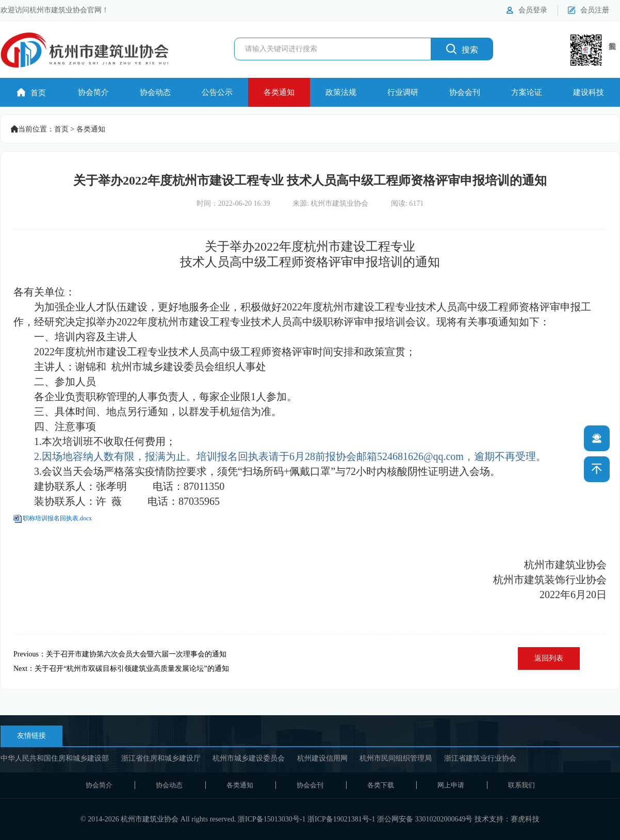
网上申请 (451, 785)
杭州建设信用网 (322, 758)
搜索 (462, 49)
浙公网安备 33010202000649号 (425, 819)
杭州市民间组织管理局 (396, 758)
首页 (31, 93)
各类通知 (279, 92)
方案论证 (527, 92)
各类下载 (381, 785)
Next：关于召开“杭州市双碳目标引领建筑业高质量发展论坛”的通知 (121, 669)
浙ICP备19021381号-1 (341, 819)
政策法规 (341, 92)
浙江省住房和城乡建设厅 (161, 758)
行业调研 (403, 92)
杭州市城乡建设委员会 (249, 758)
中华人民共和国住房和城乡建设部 (55, 758)
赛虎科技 (525, 819)
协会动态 (155, 92)
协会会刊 (465, 92)
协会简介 (93, 92)
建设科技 (589, 92)
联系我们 (521, 785)
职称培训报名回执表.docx (57, 518)
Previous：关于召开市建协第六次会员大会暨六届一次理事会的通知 (120, 654)
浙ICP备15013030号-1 (272, 819)
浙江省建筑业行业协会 (480, 758)
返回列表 (549, 658)
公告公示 (217, 92)
